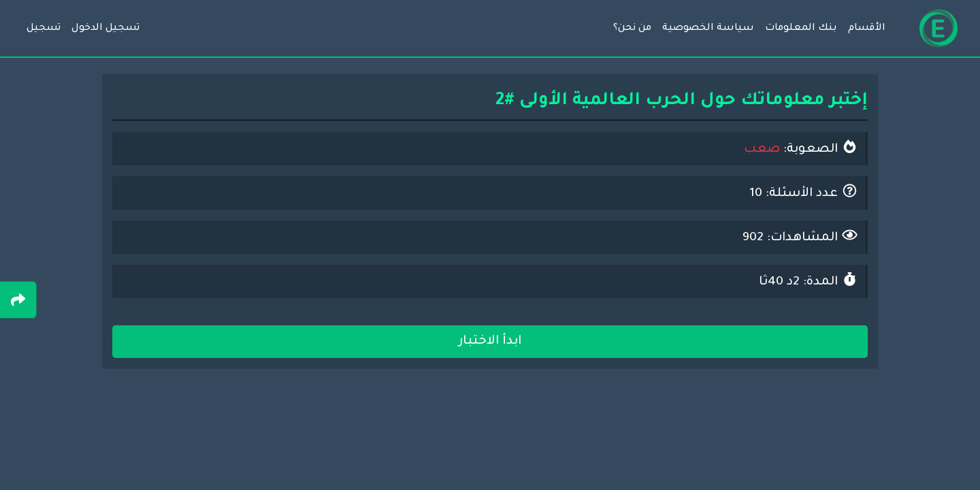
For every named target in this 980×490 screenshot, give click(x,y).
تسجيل (44, 29)
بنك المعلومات (801, 29)
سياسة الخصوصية (708, 29)
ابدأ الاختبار (490, 342)
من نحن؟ (632, 29)
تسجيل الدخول (105, 29)
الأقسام (867, 29)
